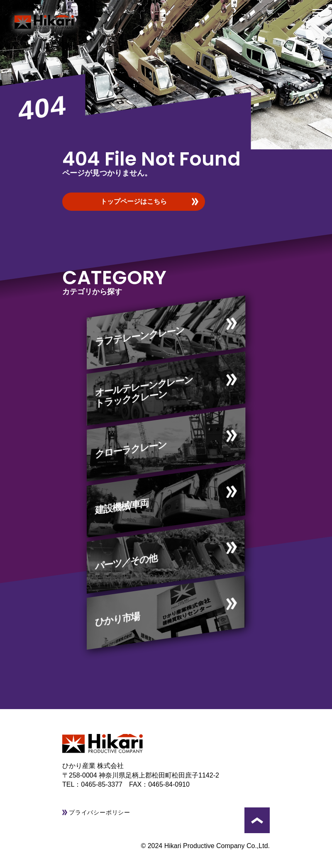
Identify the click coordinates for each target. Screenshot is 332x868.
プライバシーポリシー (100, 812)
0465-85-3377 (105, 784)
